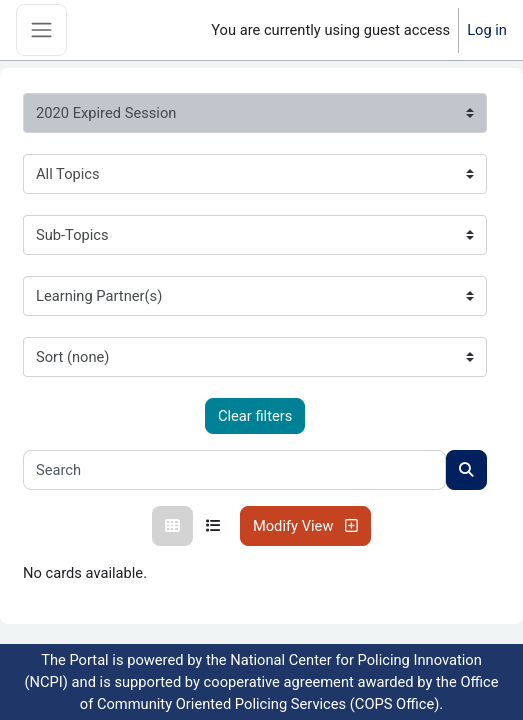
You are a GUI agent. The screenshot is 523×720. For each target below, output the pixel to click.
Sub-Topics (72, 235)
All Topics (68, 174)
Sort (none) (72, 357)
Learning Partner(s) (99, 296)
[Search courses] (466, 470)
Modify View (305, 526)
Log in (487, 30)
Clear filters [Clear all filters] (255, 416)
